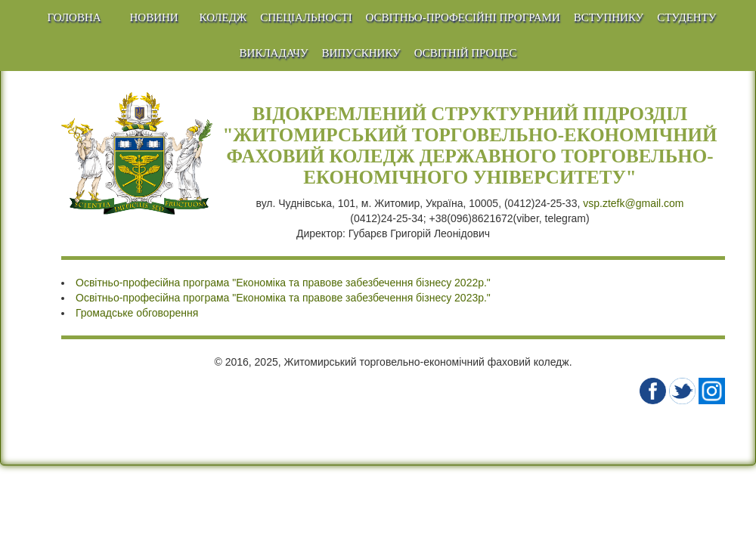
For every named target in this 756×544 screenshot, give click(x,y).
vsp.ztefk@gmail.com (633, 203)
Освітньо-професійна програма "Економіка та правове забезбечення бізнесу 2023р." (283, 298)
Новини (154, 17)
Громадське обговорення (137, 313)
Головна (74, 17)
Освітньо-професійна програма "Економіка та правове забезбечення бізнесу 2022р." (283, 283)
